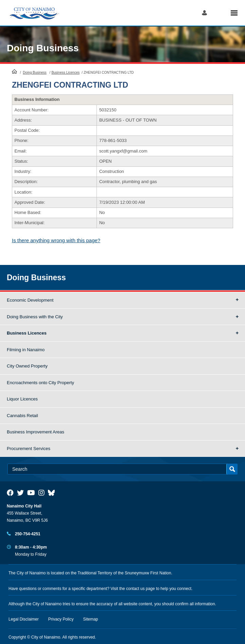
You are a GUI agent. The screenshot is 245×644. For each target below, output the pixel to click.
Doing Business (43, 48)
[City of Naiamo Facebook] (10, 493)
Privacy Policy (61, 619)
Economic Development (30, 300)
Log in (204, 13)
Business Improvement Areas (36, 432)
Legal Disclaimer (24, 619)
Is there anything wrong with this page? (56, 240)
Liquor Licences (22, 399)
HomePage (14, 71)
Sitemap (91, 619)
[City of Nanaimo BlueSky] (53, 493)
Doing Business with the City (35, 317)
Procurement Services (29, 449)
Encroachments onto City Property (40, 383)
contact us (135, 589)
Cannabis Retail (22, 416)
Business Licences (65, 73)
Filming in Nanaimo (26, 350)
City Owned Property (27, 366)
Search (219, 13)
